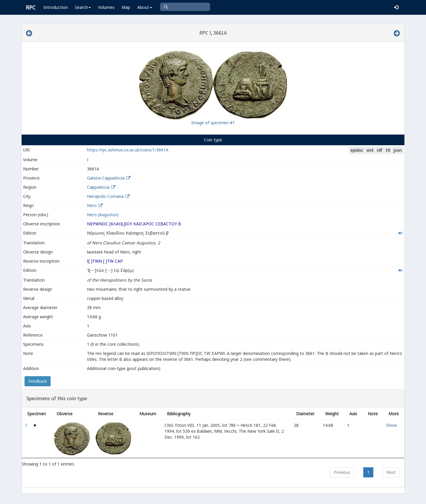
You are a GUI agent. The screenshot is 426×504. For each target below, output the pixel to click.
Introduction (56, 7)
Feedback (38, 381)
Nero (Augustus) (103, 215)
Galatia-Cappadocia (106, 178)
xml (370, 150)
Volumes (106, 7)
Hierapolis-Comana (105, 196)
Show (391, 425)
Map (126, 7)
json (398, 150)
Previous (342, 472)
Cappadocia (98, 187)
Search (83, 7)
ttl (388, 150)
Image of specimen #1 (213, 123)
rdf (380, 150)
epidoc (357, 150)
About (145, 7)
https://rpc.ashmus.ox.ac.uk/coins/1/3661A (128, 150)
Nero (92, 205)
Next (391, 472)
